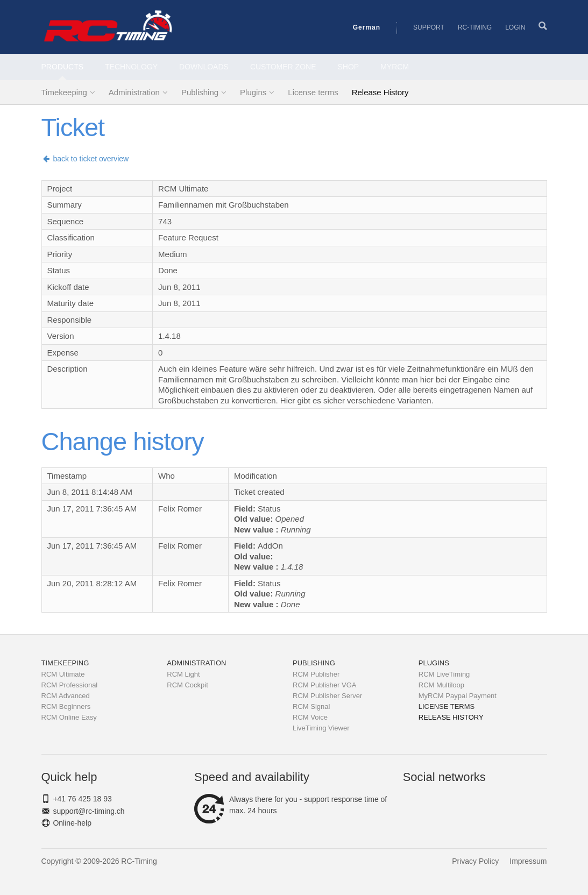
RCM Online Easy (69, 717)
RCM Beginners (66, 706)
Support (429, 27)
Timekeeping (64, 92)
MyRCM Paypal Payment (458, 696)
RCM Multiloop (441, 685)
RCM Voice (310, 717)
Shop (349, 67)
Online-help (72, 823)
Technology (131, 67)
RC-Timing (475, 27)
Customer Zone (283, 67)
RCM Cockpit (187, 685)
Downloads (204, 67)
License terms (313, 92)
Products (63, 67)
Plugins (253, 92)
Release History (380, 92)
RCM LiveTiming (444, 674)
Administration (134, 92)
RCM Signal (311, 706)
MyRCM (395, 67)
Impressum (528, 861)
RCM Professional (70, 685)
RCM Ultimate (63, 674)
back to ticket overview (85, 159)
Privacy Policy (475, 861)
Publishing (200, 92)
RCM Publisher (316, 674)
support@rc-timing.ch (88, 811)
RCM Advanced (66, 696)
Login (515, 27)
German (367, 27)
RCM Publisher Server (327, 696)
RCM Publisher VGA (324, 685)
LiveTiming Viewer (321, 728)
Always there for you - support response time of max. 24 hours (291, 805)
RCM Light (183, 674)
